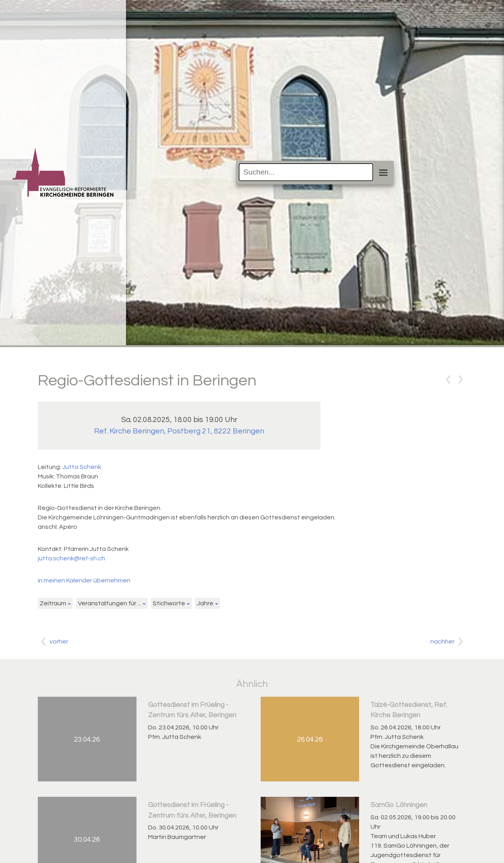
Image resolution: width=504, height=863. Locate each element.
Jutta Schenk (82, 467)
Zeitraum (53, 603)
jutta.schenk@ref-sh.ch (71, 558)
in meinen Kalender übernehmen (84, 580)
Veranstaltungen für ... (109, 603)
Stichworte (169, 603)
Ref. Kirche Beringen (179, 431)
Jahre (205, 603)
